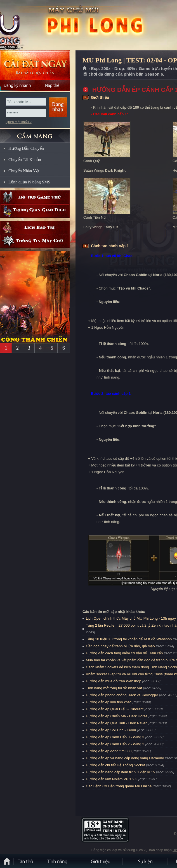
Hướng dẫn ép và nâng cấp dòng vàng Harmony (125, 758)
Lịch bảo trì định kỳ (35, 228)
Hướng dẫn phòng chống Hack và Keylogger (122, 695)
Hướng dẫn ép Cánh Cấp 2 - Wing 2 (115, 744)
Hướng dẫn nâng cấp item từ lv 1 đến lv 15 (120, 772)
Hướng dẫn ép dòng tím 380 (109, 751)
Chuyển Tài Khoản (25, 160)
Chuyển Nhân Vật (24, 171)
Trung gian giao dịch (35, 211)
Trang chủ (85, 69)
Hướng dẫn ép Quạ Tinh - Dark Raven (117, 723)
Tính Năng (57, 861)
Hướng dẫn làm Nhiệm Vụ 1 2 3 (112, 779)
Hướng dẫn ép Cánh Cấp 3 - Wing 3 (115, 737)
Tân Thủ (25, 861)
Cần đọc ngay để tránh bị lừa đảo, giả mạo (120, 646)
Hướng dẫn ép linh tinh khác (109, 702)
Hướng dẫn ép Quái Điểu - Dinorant (115, 709)
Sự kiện (145, 861)
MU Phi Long (40, 25)
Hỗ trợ (35, 197)
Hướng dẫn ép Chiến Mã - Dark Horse (117, 716)
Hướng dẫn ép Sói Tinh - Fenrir (111, 730)
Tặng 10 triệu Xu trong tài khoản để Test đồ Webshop (129, 639)
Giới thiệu (101, 861)
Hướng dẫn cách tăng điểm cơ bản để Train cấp (124, 653)
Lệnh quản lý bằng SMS (29, 182)
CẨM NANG (35, 133)
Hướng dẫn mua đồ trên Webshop (114, 681)
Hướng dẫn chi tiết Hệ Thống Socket (115, 765)
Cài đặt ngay (35, 65)
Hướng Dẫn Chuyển (26, 148)
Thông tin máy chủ (35, 241)
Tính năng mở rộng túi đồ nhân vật (114, 688)
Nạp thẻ (52, 85)
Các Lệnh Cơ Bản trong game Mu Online (119, 786)
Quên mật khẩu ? (19, 122)
